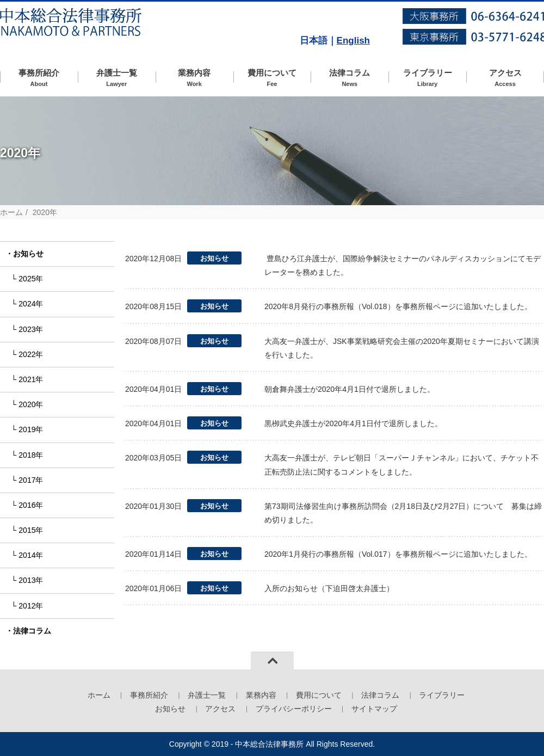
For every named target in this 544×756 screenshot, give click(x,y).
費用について (272, 78)
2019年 (31, 429)
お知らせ (28, 254)
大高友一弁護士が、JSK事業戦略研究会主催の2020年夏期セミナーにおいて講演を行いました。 (402, 348)
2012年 (31, 606)
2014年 (31, 555)
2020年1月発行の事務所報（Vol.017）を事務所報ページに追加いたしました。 (398, 554)
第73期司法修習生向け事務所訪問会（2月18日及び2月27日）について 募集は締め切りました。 (403, 513)
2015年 (31, 530)
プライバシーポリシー (294, 709)
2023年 (31, 329)
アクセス (505, 78)
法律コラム (350, 78)
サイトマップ (374, 709)
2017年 (31, 480)
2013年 (31, 580)
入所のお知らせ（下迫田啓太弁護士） (329, 588)
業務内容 (194, 78)
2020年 (31, 404)
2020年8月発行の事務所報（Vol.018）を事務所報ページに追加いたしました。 (398, 306)
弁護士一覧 (117, 78)
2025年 (31, 279)
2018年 (31, 455)
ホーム (11, 212)
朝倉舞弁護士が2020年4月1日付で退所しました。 (350, 389)
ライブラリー (427, 78)
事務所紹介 (39, 78)
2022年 (31, 354)
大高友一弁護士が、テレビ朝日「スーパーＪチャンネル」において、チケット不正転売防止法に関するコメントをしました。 (401, 465)
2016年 (31, 505)
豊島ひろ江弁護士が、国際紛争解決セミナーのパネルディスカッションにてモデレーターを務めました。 (403, 265)
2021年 (31, 379)
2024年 (31, 304)
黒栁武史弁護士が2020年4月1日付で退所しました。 (353, 423)
